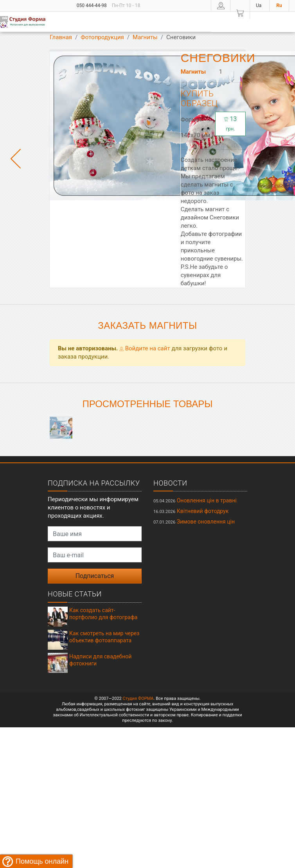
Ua (259, 5)
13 (230, 123)
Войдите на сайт (145, 348)
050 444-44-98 (92, 5)
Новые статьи (75, 594)
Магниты (145, 37)
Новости (170, 483)
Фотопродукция (102, 37)
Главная (61, 37)
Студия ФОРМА (138, 699)
